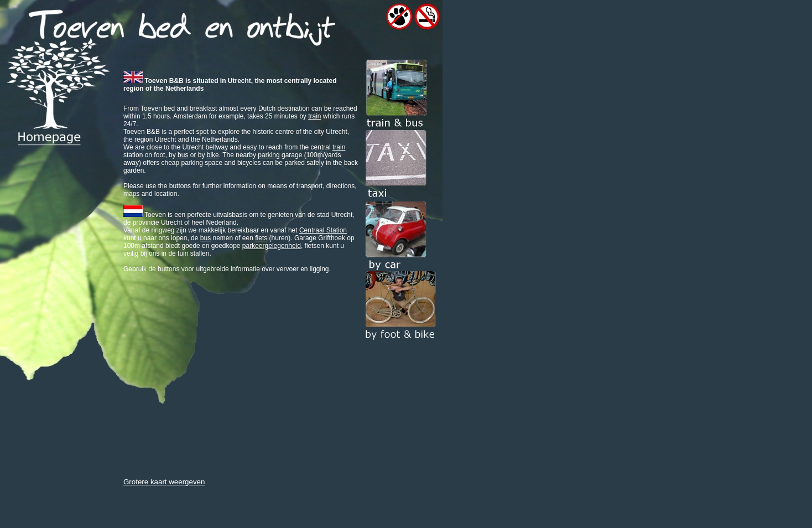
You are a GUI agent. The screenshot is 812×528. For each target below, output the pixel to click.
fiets (261, 238)
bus (183, 155)
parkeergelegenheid (272, 246)
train (314, 116)
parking (269, 155)
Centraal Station (323, 230)
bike (213, 155)
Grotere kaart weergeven (164, 482)
